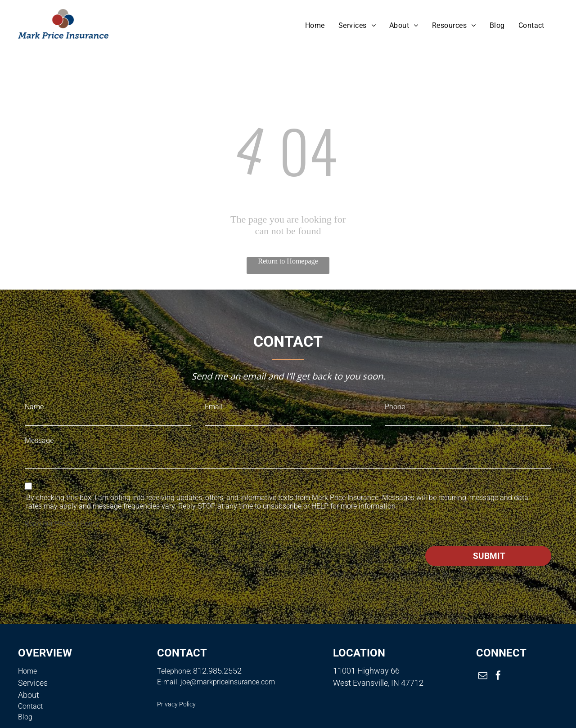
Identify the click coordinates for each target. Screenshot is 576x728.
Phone (395, 407)
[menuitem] (315, 25)
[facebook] (498, 677)
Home (27, 671)
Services (33, 683)
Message (39, 440)
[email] (483, 677)
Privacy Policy (77, 524)
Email (214, 407)
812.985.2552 (217, 671)
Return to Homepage (288, 261)
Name (34, 407)
